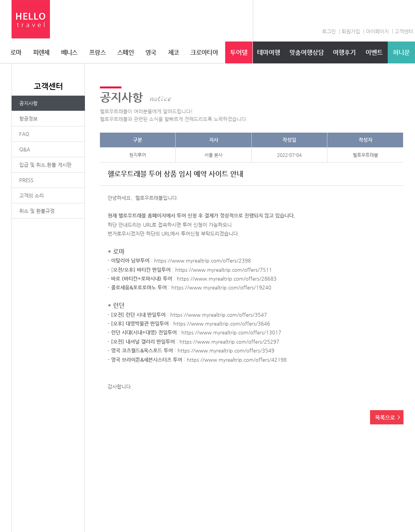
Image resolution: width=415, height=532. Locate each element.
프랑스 (97, 52)
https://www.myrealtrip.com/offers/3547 (219, 315)
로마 (16, 52)
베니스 (69, 52)
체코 (173, 52)
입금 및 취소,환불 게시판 (45, 165)
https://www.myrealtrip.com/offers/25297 (229, 342)
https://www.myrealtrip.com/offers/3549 (226, 350)
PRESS (26, 180)
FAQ (24, 134)
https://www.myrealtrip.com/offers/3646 (222, 323)
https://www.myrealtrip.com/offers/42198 (237, 360)
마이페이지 (377, 31)
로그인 (329, 31)
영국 (151, 52)
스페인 (125, 52)
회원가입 (351, 31)
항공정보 (28, 119)
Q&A (25, 149)
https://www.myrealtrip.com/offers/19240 (221, 287)
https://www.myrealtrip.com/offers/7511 (224, 270)
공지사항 (28, 103)
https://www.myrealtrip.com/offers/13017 (231, 332)
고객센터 (404, 31)
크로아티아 (204, 52)
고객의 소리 (32, 195)
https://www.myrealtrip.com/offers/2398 (203, 260)
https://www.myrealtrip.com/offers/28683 (227, 278)
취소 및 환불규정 (37, 211)
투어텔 (239, 52)
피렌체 (41, 52)
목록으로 (385, 417)
